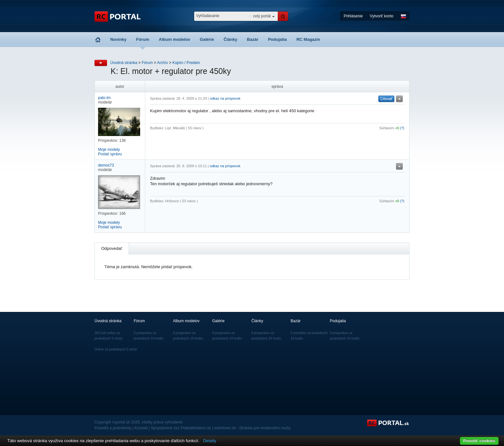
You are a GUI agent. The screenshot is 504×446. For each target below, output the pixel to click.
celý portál (262, 16)
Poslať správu (110, 154)
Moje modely (109, 150)
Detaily (210, 441)
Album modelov (175, 39)
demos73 (106, 165)
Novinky (118, 39)
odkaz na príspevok (225, 98)
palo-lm (104, 98)
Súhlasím (387, 128)
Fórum (143, 39)
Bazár (252, 39)
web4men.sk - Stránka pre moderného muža (252, 428)
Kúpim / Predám (186, 63)
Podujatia (278, 39)
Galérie (207, 39)
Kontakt (141, 428)
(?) (402, 128)
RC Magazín (308, 39)
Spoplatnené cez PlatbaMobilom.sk (181, 428)
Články (231, 39)
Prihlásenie (353, 16)
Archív (162, 63)
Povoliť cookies (479, 441)
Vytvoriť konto (382, 16)
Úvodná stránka (124, 63)
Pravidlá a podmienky (113, 428)
